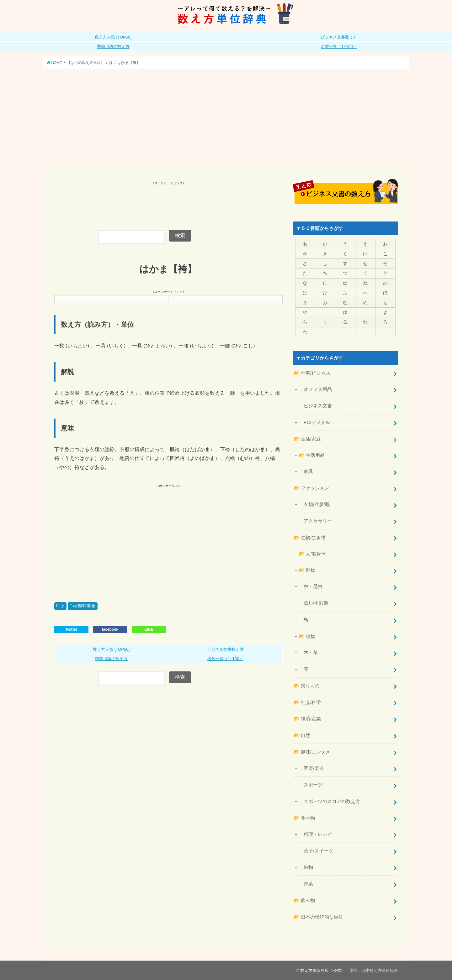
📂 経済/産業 (307, 719)
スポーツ (311, 785)
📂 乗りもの (307, 685)
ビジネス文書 (315, 406)
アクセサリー (315, 521)
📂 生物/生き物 (310, 537)
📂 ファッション (311, 488)
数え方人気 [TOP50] (113, 37)
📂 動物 (307, 570)
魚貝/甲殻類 (314, 603)
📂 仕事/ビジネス (312, 373)
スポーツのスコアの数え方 (330, 801)
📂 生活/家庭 (307, 439)
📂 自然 (302, 735)
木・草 (308, 653)
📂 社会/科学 (307, 702)
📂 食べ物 (304, 818)
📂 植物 (307, 636)
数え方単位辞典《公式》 (323, 970)
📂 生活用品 (312, 455)
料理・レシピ (315, 834)
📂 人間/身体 (312, 554)
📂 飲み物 (304, 900)
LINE (149, 629)
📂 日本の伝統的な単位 (319, 917)
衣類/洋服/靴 (85, 606)
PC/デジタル (315, 422)
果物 (306, 867)
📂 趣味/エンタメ (312, 752)
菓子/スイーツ (316, 851)
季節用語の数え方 (113, 47)
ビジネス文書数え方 (339, 37)
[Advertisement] (226, 121)
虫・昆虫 (311, 586)
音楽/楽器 (311, 768)
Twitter (71, 629)
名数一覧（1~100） (339, 47)
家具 (306, 472)
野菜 (306, 884)
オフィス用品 (315, 389)
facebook (110, 629)
